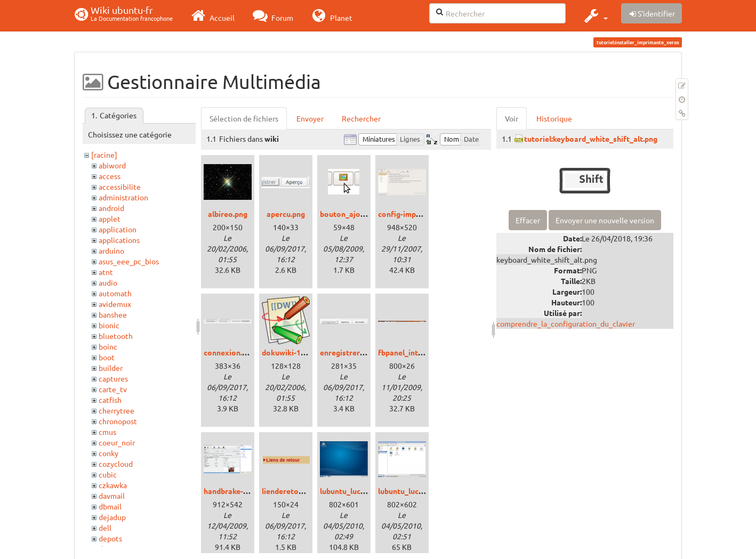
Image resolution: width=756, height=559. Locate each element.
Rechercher (361, 118)
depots (110, 538)
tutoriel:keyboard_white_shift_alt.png (591, 139)
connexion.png (229, 352)
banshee (113, 314)
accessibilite (120, 187)
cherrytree (116, 410)
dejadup (112, 517)
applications (119, 240)
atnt (106, 272)
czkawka (113, 485)
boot (107, 357)
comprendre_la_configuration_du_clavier (566, 323)
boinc (108, 346)
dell (105, 528)
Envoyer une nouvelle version (605, 220)
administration (123, 197)
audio (108, 282)
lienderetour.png (291, 491)
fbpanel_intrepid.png (414, 352)
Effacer (528, 220)
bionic (109, 325)
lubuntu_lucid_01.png (357, 491)
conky (108, 453)
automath (115, 293)
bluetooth (116, 336)
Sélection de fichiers (244, 118)
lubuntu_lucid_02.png (415, 491)
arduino (111, 250)
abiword (112, 165)
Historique (554, 118)
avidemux (115, 304)
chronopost (118, 421)
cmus (107, 432)
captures (113, 378)
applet (110, 218)
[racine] (104, 155)
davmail (112, 496)
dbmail (110, 506)
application (118, 229)
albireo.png (228, 214)
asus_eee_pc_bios (129, 261)
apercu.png (286, 214)
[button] (595, 15)
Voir (512, 118)
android (111, 208)
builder (111, 368)
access (110, 176)
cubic (108, 474)
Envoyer (310, 118)
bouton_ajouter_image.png (367, 214)
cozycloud (116, 464)
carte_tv (113, 389)
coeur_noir (117, 442)
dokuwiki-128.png (293, 352)
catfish (110, 400)
